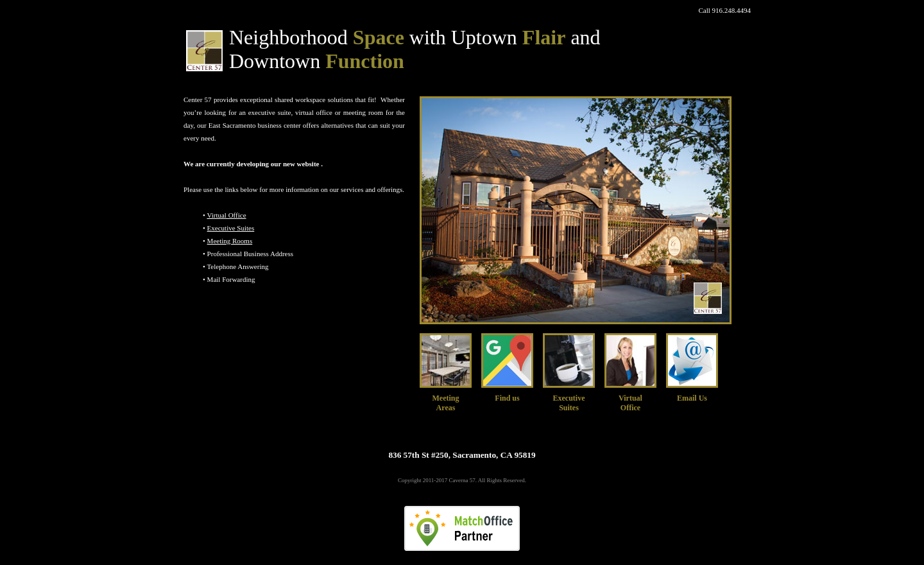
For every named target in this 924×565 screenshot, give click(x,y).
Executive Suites (231, 228)
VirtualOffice (630, 403)
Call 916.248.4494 (724, 10)
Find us (507, 398)
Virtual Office (226, 215)
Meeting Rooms (230, 241)
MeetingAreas (446, 403)
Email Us (692, 398)
